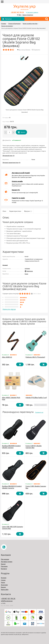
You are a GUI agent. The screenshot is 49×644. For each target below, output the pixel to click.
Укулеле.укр (24, 7)
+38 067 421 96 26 (17, 12)
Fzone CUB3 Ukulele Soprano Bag (36, 487)
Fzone (26, 274)
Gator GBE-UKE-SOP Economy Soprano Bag (12, 527)
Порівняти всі (39, 412)
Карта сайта (5, 589)
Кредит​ (3, 564)
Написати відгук (9, 309)
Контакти (4, 569)
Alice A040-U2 (7, 357)
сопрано (27, 268)
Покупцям (4, 566)
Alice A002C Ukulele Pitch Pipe (11, 398)
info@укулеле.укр (7, 601)
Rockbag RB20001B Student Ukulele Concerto (12, 487)
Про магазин (5, 559)
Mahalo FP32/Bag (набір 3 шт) (36, 397)
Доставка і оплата (7, 562)
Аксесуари (4, 585)
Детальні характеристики (11, 162)
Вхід (20, 15)
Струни (3, 580)
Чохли (3, 582)
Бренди (3, 587)
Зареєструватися (28, 15)
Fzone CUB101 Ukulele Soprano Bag (34, 447)
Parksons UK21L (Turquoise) (35, 357)
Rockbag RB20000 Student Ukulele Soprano (11, 447)
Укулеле (4, 578)
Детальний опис (8, 155)
